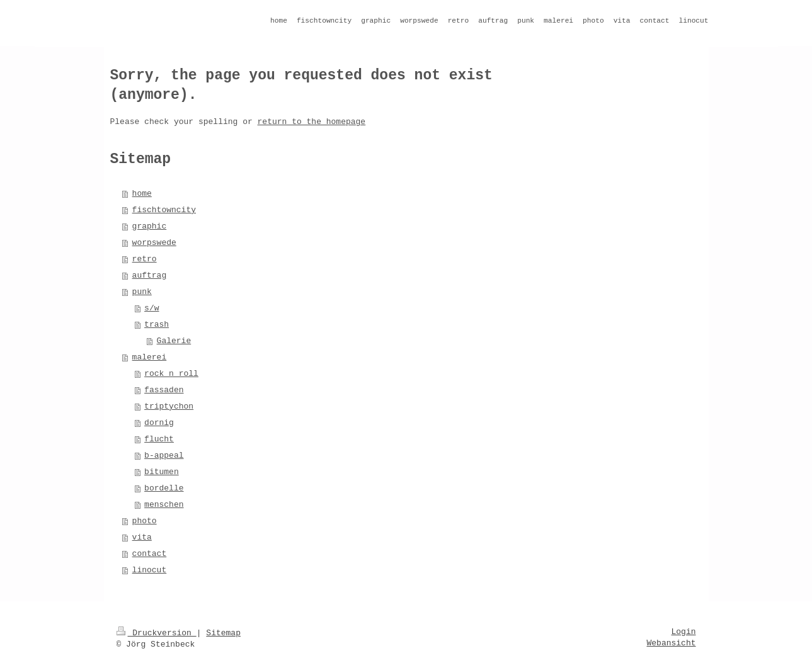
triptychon (169, 406)
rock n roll (171, 374)
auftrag (150, 275)
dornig (159, 423)
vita (142, 537)
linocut (150, 570)
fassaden (164, 390)
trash (157, 325)
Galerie (174, 341)
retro (145, 259)
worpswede (154, 243)
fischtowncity (164, 210)
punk (142, 292)
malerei (150, 357)
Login (683, 632)
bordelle (164, 488)
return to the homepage (312, 122)
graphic (150, 226)
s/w (152, 308)
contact (150, 554)
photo (145, 521)
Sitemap (223, 633)
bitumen (162, 472)
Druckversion (157, 633)
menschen (164, 505)
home (142, 194)
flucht (159, 439)
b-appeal (164, 456)
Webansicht (671, 643)
